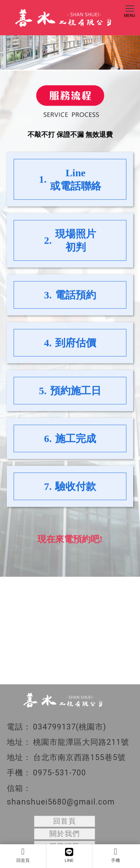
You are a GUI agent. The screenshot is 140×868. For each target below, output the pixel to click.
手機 (115, 855)
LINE (69, 855)
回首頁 (23, 855)
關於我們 (65, 834)
